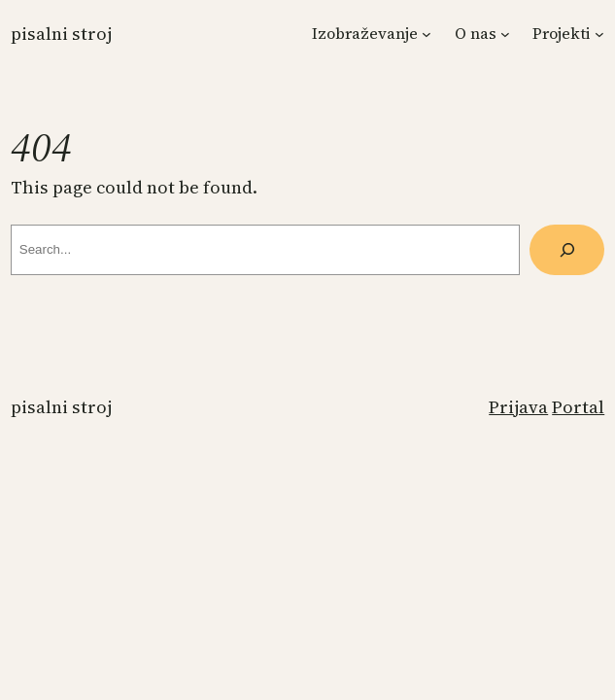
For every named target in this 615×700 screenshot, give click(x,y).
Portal (578, 407)
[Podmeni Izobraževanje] (427, 34)
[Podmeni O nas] (505, 34)
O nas (476, 33)
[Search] (567, 250)
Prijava (518, 407)
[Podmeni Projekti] (599, 34)
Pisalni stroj (61, 34)
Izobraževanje (365, 33)
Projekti (562, 33)
